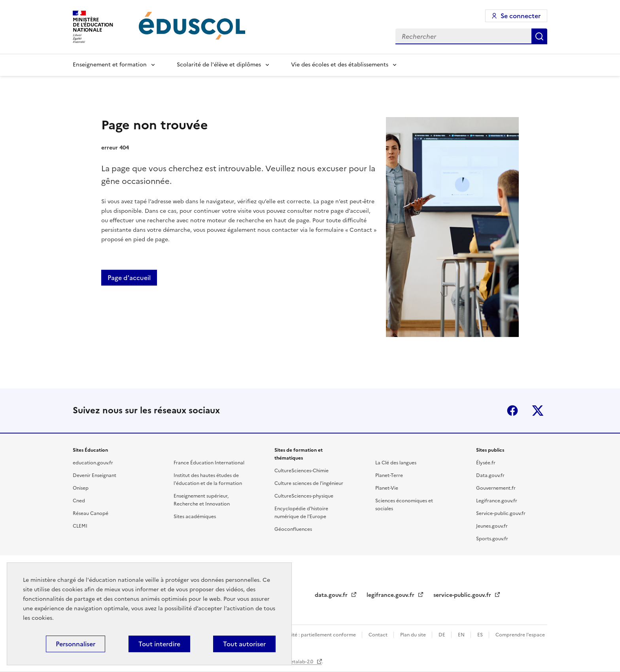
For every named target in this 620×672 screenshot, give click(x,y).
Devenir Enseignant (95, 475)
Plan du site (414, 635)
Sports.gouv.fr (492, 539)
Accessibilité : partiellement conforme (313, 635)
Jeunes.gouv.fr (492, 526)
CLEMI (80, 526)
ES (481, 635)
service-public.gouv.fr (463, 595)
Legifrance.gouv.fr (497, 501)
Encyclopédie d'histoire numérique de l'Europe (301, 513)
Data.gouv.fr (490, 475)
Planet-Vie (387, 488)
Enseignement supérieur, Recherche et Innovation (202, 500)
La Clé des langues (396, 463)
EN (462, 635)
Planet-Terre (389, 475)
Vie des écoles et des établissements (340, 65)
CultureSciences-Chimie (301, 471)
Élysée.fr (486, 463)
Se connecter (521, 16)
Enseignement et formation (110, 65)
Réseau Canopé (91, 513)
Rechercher (539, 36)
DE (442, 635)
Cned (79, 501)
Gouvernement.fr (496, 488)
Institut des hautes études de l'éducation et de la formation (208, 479)
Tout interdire (159, 644)
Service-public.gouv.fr (501, 513)
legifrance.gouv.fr (391, 595)
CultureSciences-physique (304, 496)
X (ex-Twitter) (538, 411)
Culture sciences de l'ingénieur (309, 483)
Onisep (81, 488)
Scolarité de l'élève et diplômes (219, 65)
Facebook (512, 411)
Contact (379, 635)
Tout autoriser (244, 644)
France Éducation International (209, 463)
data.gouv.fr (332, 595)
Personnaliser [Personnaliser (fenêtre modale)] (76, 644)
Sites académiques (195, 517)
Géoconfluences (293, 529)
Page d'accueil (129, 278)
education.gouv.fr (93, 463)
